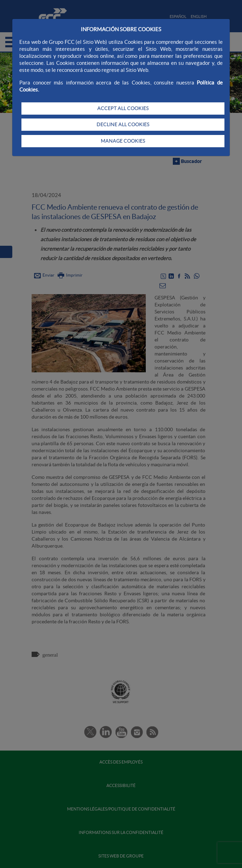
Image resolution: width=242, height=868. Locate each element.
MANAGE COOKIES (123, 141)
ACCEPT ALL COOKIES (123, 108)
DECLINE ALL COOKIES (123, 124)
